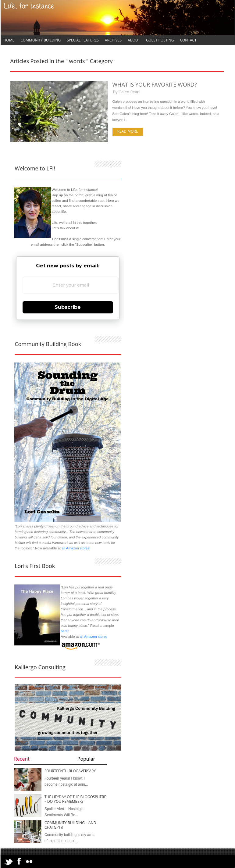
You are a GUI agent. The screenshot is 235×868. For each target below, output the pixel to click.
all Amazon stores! (76, 548)
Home (9, 40)
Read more (128, 131)
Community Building (41, 40)
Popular (86, 759)
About (134, 40)
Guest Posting (160, 40)
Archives (113, 40)
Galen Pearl (129, 92)
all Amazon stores (93, 637)
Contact (188, 40)
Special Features (83, 40)
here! (65, 631)
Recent (22, 759)
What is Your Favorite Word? (155, 84)
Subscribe (68, 307)
